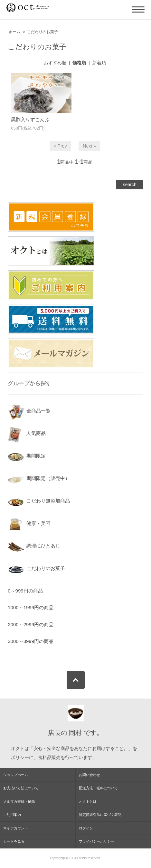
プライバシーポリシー (97, 841)
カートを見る (14, 841)
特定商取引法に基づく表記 (100, 815)
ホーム (14, 32)
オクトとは (88, 801)
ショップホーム (16, 775)
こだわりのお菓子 (42, 32)
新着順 (99, 63)
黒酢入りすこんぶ (30, 119)
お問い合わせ (90, 775)
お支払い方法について (21, 788)
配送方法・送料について (98, 788)
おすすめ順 (55, 63)
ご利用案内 (12, 815)
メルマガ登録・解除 (19, 801)
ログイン (86, 828)
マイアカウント (16, 828)
